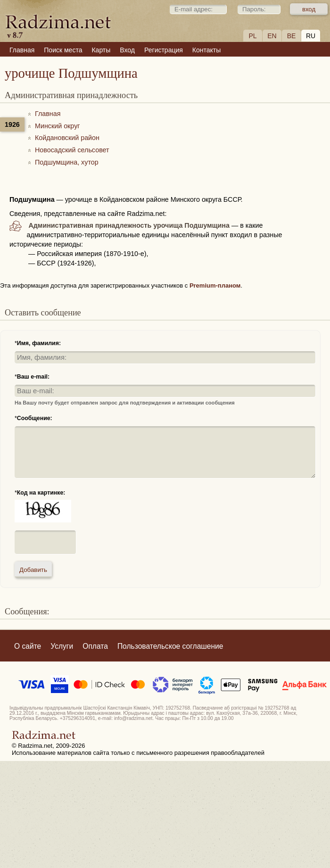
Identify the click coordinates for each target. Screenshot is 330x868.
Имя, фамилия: (39, 343)
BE (292, 36)
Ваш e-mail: (33, 377)
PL (252, 36)
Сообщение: (35, 418)
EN (272, 36)
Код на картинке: (41, 493)
